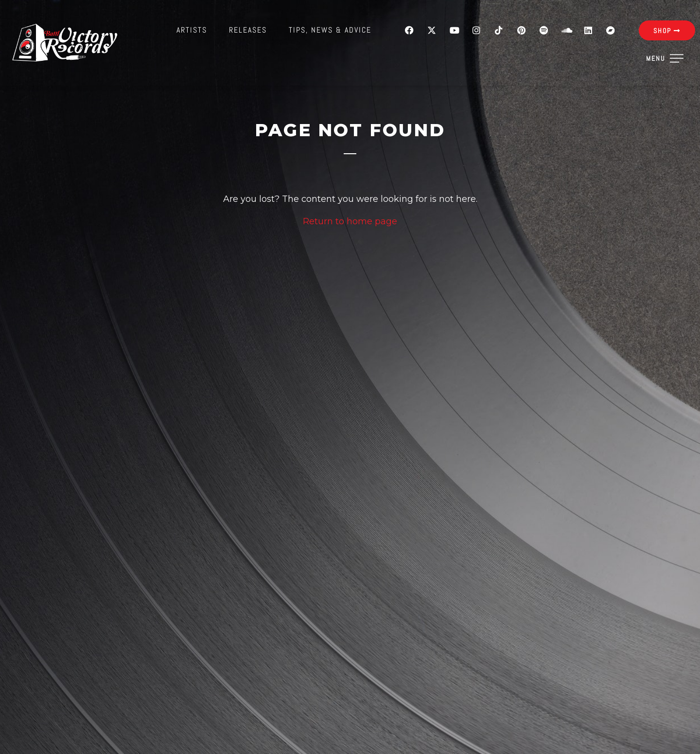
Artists (192, 30)
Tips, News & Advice (330, 30)
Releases (248, 30)
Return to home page (350, 221)
